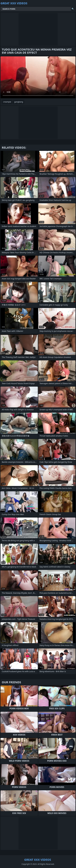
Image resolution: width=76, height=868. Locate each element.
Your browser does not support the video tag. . (38, 77)
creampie (7, 102)
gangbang (19, 102)
